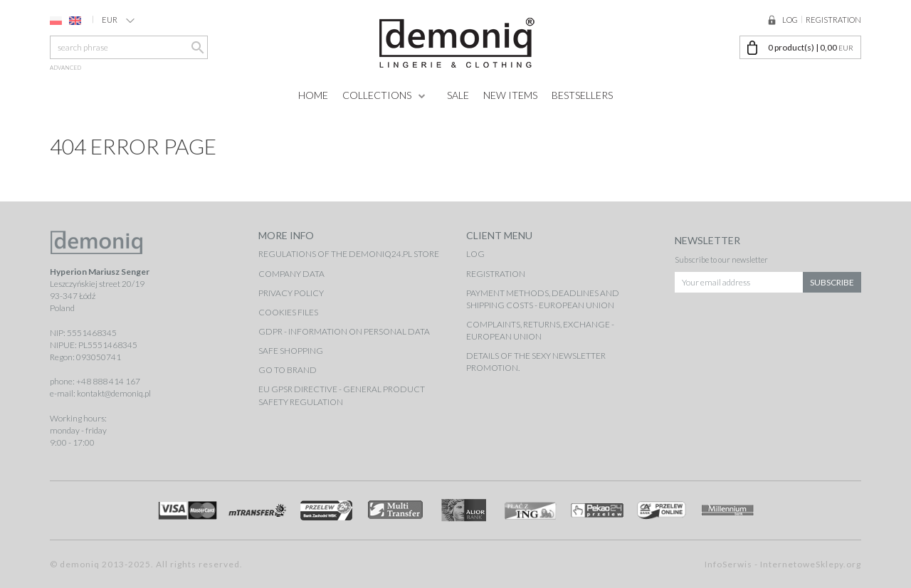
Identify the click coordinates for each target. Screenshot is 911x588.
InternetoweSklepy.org (811, 564)
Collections (377, 95)
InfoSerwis (728, 564)
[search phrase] (129, 47)
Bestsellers (582, 95)
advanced (65, 68)
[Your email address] (739, 280)
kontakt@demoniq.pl (114, 393)
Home (313, 95)
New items (510, 95)
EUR (118, 20)
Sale (458, 95)
